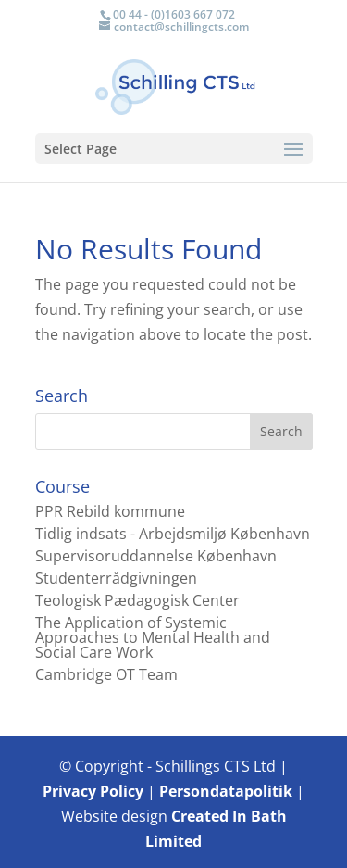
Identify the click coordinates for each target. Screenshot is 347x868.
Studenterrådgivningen (116, 578)
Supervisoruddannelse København (156, 556)
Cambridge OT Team (106, 674)
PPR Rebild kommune (110, 511)
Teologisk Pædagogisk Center (137, 600)
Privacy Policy (93, 791)
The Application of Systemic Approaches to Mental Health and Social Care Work (153, 637)
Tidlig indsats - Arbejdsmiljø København (173, 534)
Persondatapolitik (226, 791)
